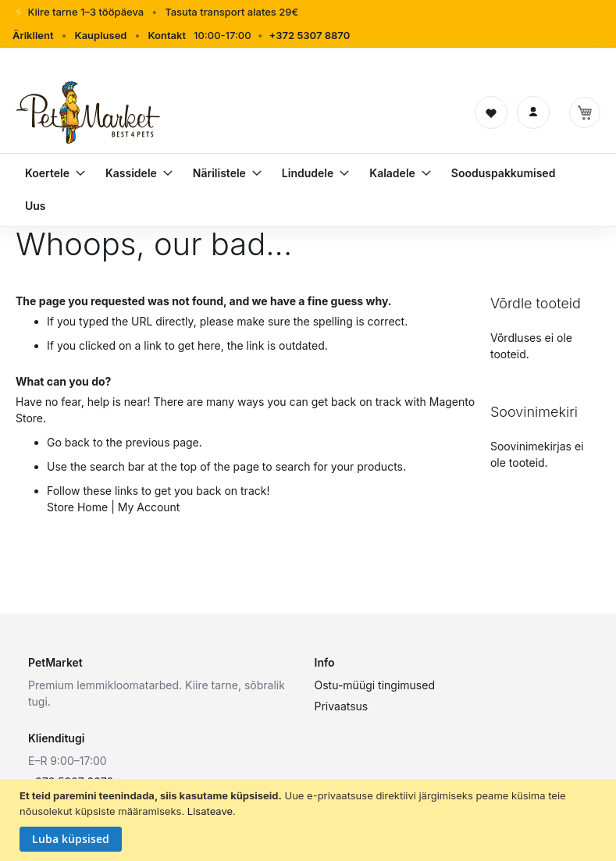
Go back (68, 442)
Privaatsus (342, 706)
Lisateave (210, 811)
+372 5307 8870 (310, 35)
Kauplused (100, 35)
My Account (149, 507)
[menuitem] (49, 173)
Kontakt (167, 35)
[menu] (308, 190)
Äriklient (33, 35)
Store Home (77, 507)
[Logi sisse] (533, 112)
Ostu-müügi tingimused (375, 685)
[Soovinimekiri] (491, 112)
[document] (310, 820)
